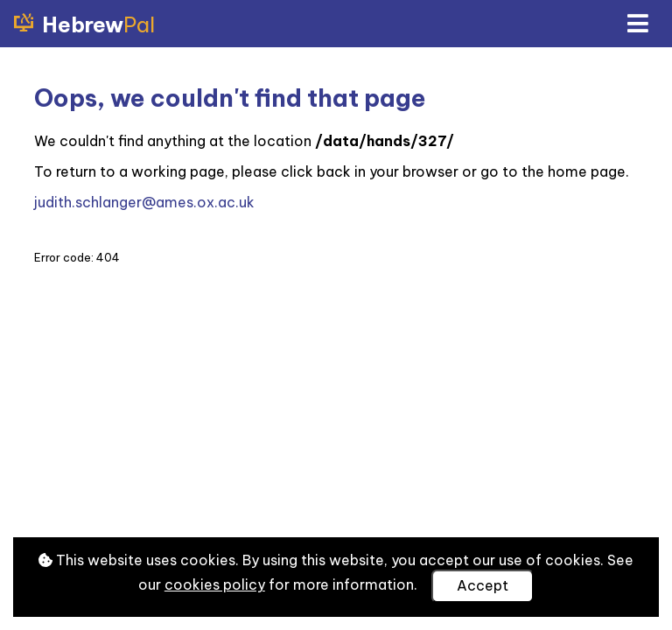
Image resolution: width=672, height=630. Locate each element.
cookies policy (215, 584)
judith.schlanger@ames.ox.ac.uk (144, 202)
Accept (483, 585)
